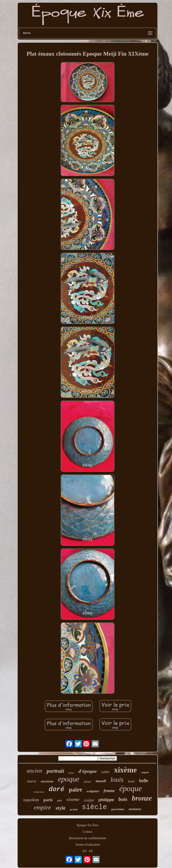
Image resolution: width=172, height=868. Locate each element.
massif (101, 781)
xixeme (73, 799)
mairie (32, 781)
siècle (95, 807)
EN (85, 851)
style (61, 808)
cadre (105, 772)
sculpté (89, 800)
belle (144, 781)
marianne (135, 809)
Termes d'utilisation (88, 845)
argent (145, 772)
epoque (69, 779)
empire (42, 807)
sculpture (93, 791)
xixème (125, 770)
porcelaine (118, 809)
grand (74, 810)
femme (109, 791)
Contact (88, 832)
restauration (39, 792)
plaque (87, 782)
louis (117, 779)
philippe (106, 800)
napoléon (31, 800)
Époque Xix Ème (88, 825)
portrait (55, 771)
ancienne (47, 781)
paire (75, 790)
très (59, 800)
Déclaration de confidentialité (88, 838)
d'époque (88, 771)
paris (48, 800)
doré (57, 789)
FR (91, 851)
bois (123, 799)
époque (130, 789)
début (71, 773)
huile (131, 781)
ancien (34, 771)
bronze (142, 798)
